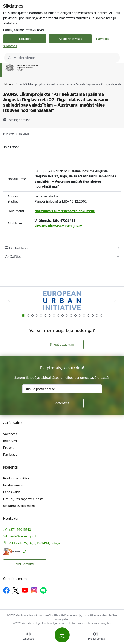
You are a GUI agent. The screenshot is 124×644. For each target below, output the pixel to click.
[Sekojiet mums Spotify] (43, 590)
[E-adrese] (12, 551)
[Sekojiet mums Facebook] (6, 590)
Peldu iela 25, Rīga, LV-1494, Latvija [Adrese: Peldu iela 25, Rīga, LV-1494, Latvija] (34, 543)
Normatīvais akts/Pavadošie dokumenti (65, 211)
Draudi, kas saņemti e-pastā (23, 499)
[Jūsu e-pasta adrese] (62, 389)
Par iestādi (11, 454)
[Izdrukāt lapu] (62, 248)
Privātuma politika (16, 478)
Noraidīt (25, 39)
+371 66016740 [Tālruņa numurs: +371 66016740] (20, 530)
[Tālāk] (115, 300)
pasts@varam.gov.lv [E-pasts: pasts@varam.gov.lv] (23, 536)
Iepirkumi (10, 441)
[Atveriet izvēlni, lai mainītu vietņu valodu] (28, 636)
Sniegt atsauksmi (62, 344)
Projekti (9, 448)
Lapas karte (12, 492)
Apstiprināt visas (70, 39)
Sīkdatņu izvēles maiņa (19, 506)
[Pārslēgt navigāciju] (62, 635)
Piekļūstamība (13, 485)
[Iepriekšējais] (9, 300)
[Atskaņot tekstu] (20, 120)
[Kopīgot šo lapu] (62, 257)
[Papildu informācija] (24, 551)
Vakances (10, 434)
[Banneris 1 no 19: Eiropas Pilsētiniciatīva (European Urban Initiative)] (62, 300)
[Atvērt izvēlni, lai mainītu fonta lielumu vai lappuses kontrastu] (96, 636)
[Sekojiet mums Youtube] (25, 590)
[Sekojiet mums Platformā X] (16, 590)
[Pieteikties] (62, 403)
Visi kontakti (25, 564)
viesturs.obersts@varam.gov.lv (58, 226)
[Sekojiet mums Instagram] (34, 590)
